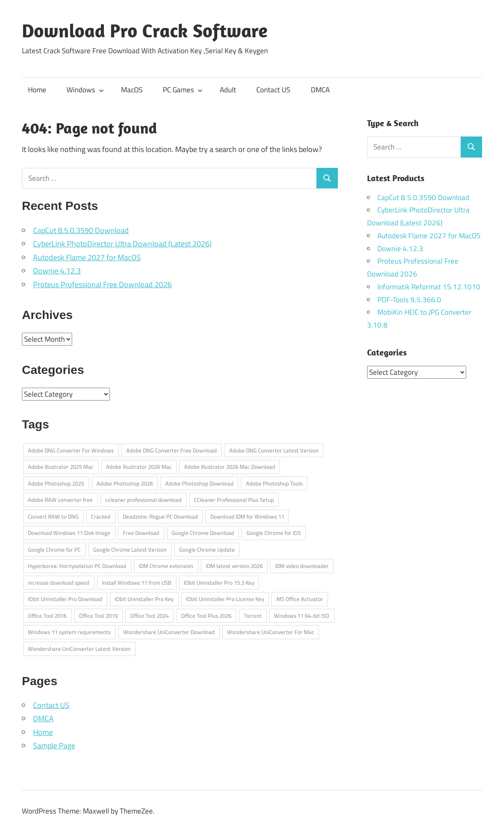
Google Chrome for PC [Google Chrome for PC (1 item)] (54, 550)
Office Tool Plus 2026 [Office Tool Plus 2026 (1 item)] (206, 616)
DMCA (320, 90)
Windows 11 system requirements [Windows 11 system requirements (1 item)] (69, 632)
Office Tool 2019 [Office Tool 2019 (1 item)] (98, 616)
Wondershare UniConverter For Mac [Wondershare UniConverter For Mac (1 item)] (271, 632)
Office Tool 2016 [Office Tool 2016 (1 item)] (47, 616)
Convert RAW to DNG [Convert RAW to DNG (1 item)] (53, 516)
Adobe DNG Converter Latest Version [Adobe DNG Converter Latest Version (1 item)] (274, 450)
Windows (85, 90)
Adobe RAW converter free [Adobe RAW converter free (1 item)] (60, 500)
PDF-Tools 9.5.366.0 (409, 300)
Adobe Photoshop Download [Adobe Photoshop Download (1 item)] (199, 483)
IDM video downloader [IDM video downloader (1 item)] (302, 566)
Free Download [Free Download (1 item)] (141, 533)
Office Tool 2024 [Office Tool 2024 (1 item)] (149, 616)
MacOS (132, 90)
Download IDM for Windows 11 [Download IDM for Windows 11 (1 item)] (247, 516)
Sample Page (54, 745)
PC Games (183, 90)
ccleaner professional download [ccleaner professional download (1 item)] (143, 500)
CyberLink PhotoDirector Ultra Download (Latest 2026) (122, 244)
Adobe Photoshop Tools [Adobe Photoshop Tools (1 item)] (274, 483)
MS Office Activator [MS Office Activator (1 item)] (300, 599)
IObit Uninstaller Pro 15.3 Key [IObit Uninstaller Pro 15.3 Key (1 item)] (219, 583)
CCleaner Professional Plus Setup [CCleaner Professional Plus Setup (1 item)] (234, 500)
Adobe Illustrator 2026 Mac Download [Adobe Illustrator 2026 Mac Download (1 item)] (230, 467)
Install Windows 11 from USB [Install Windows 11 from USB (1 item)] (137, 583)
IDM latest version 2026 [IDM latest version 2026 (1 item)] (234, 566)
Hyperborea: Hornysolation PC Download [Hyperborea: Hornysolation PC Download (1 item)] (77, 566)
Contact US (273, 90)
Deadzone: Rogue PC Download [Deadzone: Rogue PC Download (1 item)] (160, 516)
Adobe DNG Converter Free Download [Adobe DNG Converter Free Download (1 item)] (172, 450)
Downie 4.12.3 (57, 271)
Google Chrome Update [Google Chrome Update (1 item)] (207, 550)
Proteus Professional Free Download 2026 (102, 284)
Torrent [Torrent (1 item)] (253, 616)
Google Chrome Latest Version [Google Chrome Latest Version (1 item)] (130, 550)
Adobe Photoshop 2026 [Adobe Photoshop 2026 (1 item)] (125, 483)
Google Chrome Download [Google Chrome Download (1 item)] (203, 533)
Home (37, 90)
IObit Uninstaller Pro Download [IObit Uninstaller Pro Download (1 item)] (65, 599)
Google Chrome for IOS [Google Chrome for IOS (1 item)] (274, 533)
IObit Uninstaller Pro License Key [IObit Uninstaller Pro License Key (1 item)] (225, 599)
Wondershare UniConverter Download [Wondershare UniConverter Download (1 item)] (169, 632)
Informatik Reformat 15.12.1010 (429, 287)
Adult (228, 90)
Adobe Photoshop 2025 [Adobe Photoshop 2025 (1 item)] (56, 483)
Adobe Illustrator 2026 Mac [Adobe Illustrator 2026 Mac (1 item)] (139, 467)
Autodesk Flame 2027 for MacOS (87, 257)
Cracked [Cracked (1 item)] (101, 516)
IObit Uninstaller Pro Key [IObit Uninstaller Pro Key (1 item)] (144, 599)
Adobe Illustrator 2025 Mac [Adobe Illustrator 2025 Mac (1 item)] (61, 467)
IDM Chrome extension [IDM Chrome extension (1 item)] (166, 566)
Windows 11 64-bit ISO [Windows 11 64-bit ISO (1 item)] (302, 616)
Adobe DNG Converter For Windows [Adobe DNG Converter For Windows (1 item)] (71, 450)
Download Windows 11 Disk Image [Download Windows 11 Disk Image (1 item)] (69, 533)
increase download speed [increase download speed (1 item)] (59, 583)
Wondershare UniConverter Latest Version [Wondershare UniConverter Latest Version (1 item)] (79, 649)
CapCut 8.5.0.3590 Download (81, 230)
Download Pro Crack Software (145, 30)
